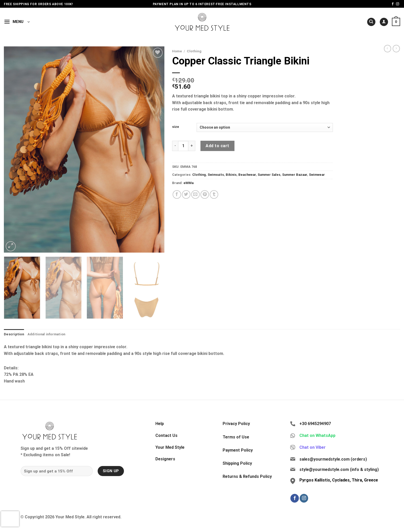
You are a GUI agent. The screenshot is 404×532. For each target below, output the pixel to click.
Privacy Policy (236, 424)
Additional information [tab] (47, 334)
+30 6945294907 (315, 424)
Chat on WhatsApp (317, 435)
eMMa (188, 183)
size (176, 127)
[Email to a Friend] (195, 194)
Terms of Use (236, 437)
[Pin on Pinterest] (205, 194)
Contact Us (166, 435)
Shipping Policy (237, 463)
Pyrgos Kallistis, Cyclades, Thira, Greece (339, 480)
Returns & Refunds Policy (247, 476)
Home (177, 51)
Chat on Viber (313, 447)
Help (160, 424)
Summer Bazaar (295, 175)
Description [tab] (14, 334)
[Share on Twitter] (186, 194)
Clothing (194, 51)
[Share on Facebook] (177, 194)
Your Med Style (170, 447)
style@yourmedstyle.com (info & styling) (339, 469)
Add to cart (217, 146)
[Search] (371, 22)
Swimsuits (216, 175)
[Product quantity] (183, 146)
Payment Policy (238, 450)
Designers (165, 459)
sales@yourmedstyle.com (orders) (333, 459)
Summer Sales (269, 175)
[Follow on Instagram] (398, 4)
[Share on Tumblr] (214, 194)
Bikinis (231, 175)
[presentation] (10, 519)
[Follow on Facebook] (393, 4)
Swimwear (317, 175)
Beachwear (247, 175)
